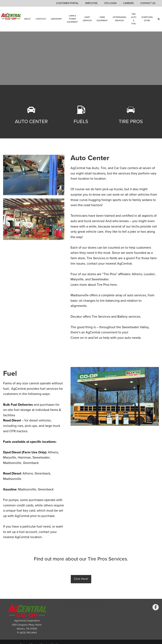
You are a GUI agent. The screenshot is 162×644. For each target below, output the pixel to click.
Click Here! (81, 579)
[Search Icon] (159, 19)
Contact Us (148, 3)
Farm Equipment (102, 19)
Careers (128, 3)
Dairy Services (87, 19)
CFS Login (110, 3)
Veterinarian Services (119, 19)
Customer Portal (67, 3)
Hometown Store (147, 19)
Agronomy (56, 19)
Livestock (41, 19)
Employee (91, 3)
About (28, 19)
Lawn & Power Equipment (73, 19)
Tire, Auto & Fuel (134, 19)
